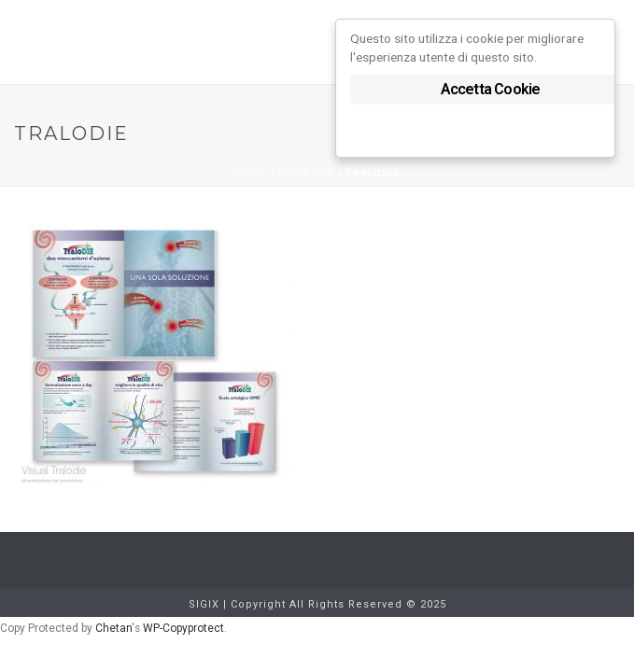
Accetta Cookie (491, 89)
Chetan (113, 628)
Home (251, 173)
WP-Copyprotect (183, 628)
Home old (306, 173)
